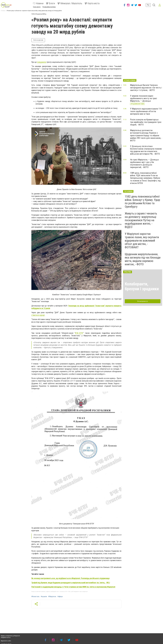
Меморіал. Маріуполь (70, 3)
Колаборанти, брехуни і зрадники (142, 286)
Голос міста (37, 7)
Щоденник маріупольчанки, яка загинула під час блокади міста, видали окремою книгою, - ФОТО (143, 259)
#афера (60, 597)
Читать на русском (38, 40)
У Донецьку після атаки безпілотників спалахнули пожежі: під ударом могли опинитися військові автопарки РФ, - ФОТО (146, 150)
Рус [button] (148, 5)
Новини (38, 3)
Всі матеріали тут (143, 301)
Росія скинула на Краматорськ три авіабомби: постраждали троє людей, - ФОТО (146, 122)
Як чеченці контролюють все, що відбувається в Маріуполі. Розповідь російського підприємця (70, 578)
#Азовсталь (35, 597)
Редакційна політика (49, 7)
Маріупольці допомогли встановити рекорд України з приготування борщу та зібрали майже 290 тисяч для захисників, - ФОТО (146, 135)
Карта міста (92, 3)
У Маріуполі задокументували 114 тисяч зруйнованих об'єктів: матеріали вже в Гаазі (146, 111)
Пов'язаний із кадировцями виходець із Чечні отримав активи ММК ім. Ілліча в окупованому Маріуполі (73, 587)
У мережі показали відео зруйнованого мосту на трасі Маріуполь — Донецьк (143, 98)
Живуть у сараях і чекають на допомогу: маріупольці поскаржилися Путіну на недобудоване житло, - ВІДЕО (141, 220)
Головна (3, 11)
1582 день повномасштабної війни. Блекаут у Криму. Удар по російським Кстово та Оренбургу (142, 202)
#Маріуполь (52, 597)
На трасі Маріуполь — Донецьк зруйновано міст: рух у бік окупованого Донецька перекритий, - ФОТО (144, 163)
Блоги (50, 3)
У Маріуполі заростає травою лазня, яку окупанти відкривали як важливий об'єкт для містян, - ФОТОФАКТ (142, 241)
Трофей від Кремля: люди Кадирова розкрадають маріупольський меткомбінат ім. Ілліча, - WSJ (71, 583)
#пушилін (44, 597)
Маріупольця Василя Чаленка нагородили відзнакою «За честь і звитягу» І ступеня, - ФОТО (146, 88)
